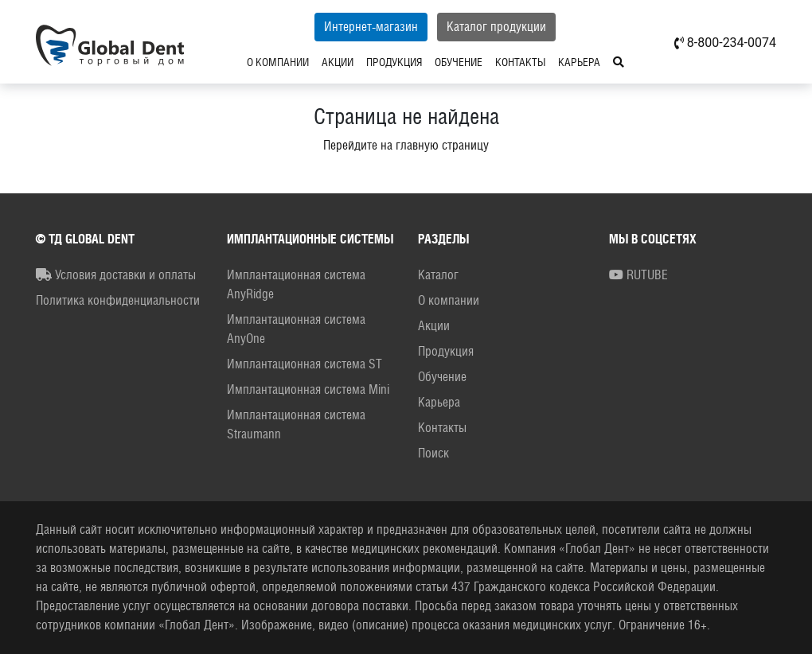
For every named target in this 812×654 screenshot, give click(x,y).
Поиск (433, 453)
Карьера (579, 62)
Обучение (459, 62)
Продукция (394, 62)
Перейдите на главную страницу (406, 145)
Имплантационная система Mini (308, 389)
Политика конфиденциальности (118, 300)
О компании (278, 62)
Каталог (438, 275)
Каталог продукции (496, 27)
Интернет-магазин (371, 27)
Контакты (520, 62)
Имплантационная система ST (304, 364)
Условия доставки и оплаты (116, 275)
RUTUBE (638, 275)
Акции (338, 62)
